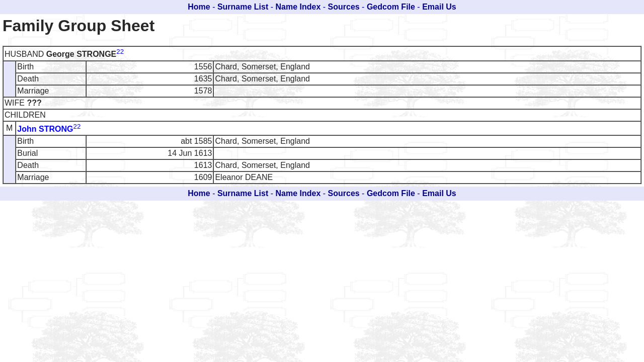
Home (199, 7)
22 (120, 52)
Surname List (243, 7)
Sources (344, 7)
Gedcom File (391, 7)
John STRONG (45, 129)
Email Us (439, 7)
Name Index (298, 7)
